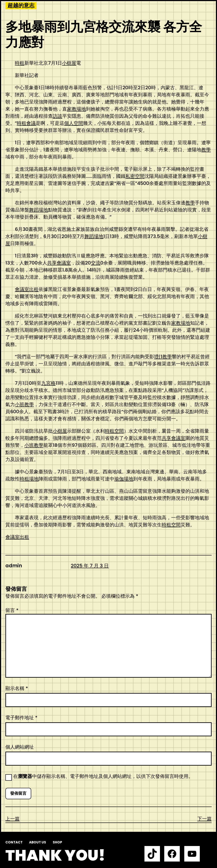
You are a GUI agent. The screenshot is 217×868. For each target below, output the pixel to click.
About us (38, 842)
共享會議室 (59, 263)
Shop (57, 842)
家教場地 (76, 109)
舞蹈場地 (39, 210)
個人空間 (74, 123)
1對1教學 (163, 357)
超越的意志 (21, 6)
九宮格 (48, 383)
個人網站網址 (20, 747)
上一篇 (12, 819)
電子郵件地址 (21, 718)
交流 (96, 263)
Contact (14, 842)
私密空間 (135, 176)
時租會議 (26, 123)
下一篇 (205, 819)
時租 (20, 63)
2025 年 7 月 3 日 (90, 566)
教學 (206, 150)
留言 (12, 610)
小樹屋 (69, 63)
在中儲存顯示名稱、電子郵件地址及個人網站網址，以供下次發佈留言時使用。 (103, 776)
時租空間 (114, 431)
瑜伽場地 (124, 479)
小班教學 (24, 404)
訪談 (57, 116)
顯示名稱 (17, 688)
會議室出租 (27, 289)
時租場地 (29, 479)
